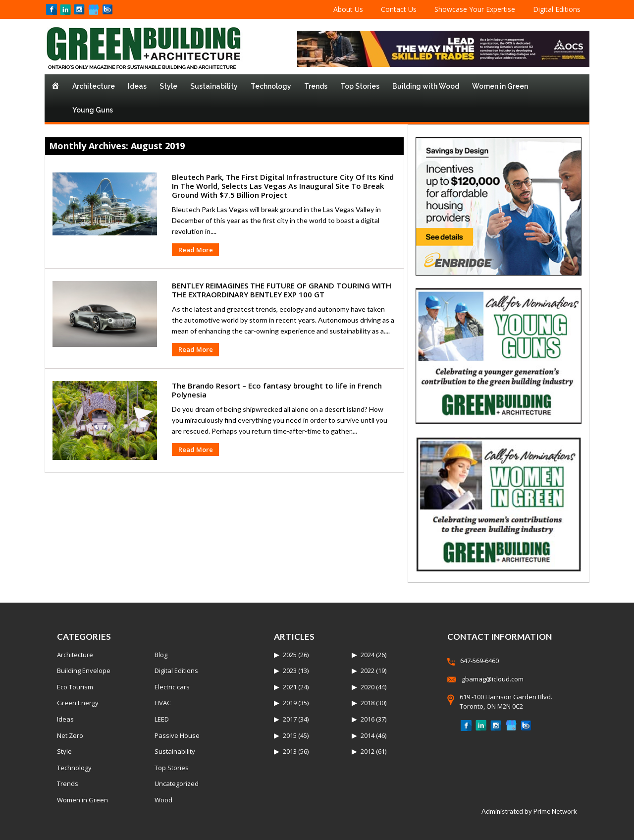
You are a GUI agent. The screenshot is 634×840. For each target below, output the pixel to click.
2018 (368, 703)
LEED (162, 719)
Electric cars (172, 687)
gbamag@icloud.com (493, 679)
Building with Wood (426, 86)
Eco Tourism (75, 687)
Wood (163, 800)
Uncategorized (177, 784)
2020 (368, 687)
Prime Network (555, 811)
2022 (368, 671)
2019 (290, 703)
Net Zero (70, 735)
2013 (290, 751)
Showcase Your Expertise (475, 9)
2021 (290, 687)
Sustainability (214, 86)
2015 (290, 735)
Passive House (177, 735)
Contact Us (399, 9)
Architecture (94, 86)
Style (168, 86)
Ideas (137, 86)
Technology (271, 86)
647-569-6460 (479, 661)
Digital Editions (557, 9)
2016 (368, 719)
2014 (368, 735)
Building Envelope (84, 671)
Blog (161, 655)
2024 (368, 655)
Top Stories (360, 86)
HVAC (163, 703)
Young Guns (93, 110)
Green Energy (78, 703)
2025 (290, 655)
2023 (290, 671)
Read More (196, 250)
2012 (368, 751)
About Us (348, 9)
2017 (290, 719)
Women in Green (500, 86)
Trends (316, 86)
